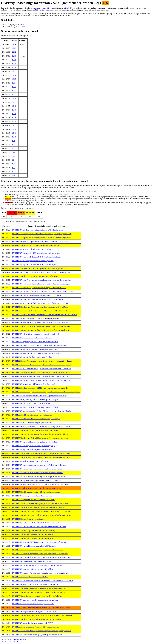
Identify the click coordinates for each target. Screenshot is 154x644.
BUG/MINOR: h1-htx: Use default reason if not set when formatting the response (40, 303)
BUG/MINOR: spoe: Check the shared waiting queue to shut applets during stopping (41, 284)
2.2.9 (14, 141)
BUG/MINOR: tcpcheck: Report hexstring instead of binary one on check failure (40, 573)
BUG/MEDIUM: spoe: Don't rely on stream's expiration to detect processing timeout (41, 457)
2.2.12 (14, 129)
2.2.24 (14, 83)
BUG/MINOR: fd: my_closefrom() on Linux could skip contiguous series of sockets (41, 426)
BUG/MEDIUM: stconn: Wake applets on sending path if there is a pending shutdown (42, 631)
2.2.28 (14, 68)
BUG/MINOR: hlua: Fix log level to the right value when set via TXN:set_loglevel (41, 484)
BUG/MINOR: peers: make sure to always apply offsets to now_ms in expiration (40, 322)
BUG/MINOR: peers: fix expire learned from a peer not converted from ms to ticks (41, 241)
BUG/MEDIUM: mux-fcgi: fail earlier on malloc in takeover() (34, 531)
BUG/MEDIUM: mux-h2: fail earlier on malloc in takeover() (33, 538)
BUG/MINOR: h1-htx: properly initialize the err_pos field (32, 496)
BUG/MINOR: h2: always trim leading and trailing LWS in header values (37, 230)
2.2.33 (14, 48)
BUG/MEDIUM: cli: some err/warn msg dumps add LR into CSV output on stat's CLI (42, 504)
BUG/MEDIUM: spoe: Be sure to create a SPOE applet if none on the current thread (41, 373)
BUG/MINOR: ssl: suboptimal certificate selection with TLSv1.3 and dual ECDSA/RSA (43, 581)
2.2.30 (14, 60)
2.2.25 (14, 79)
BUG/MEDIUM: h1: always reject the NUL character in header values (36, 492)
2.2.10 (14, 137)
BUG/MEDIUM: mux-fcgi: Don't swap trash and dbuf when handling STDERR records (42, 615)
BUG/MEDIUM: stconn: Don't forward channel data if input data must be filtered (40, 434)
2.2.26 (14, 75)
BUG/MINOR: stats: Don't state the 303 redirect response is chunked (36, 407)
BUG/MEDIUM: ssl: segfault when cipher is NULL (30, 577)
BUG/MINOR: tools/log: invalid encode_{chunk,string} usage (34, 446)
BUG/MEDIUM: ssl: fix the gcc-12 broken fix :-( (29, 519)
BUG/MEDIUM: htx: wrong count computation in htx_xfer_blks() (35, 276)
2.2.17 (14, 110)
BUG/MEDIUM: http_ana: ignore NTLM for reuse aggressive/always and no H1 (40, 388)
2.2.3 (14, 164)
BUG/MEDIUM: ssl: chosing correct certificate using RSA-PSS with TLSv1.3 (39, 288)
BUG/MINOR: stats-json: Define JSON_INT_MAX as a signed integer (37, 257)
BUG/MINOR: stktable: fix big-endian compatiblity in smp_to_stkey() (36, 295)
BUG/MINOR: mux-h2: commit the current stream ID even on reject (36, 585)
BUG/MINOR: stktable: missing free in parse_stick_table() (32, 569)
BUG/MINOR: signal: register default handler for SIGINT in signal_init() (37, 299)
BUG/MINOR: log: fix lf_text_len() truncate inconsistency (32, 450)
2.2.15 (14, 118)
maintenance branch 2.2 (41, 8)
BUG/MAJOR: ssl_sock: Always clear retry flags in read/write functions (37, 488)
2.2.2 (14, 168)
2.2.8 (14, 145)
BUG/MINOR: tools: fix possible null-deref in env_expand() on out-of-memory (40, 396)
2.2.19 (14, 102)
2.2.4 (14, 160)
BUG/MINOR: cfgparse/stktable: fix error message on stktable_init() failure (38, 565)
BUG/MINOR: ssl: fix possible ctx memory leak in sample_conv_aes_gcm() (38, 477)
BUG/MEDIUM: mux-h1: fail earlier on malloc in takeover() (33, 534)
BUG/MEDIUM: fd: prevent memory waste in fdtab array (32, 415)
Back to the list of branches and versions (15, 639)
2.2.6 (14, 152)
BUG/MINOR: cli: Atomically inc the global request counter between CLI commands (42, 369)
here (23, 25)
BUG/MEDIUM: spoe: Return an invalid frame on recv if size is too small (38, 473)
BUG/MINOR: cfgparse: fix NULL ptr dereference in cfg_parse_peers (36, 253)
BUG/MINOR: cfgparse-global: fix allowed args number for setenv (35, 342)
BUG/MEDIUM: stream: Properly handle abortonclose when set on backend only (40, 554)
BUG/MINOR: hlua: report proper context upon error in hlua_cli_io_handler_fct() (40, 376)
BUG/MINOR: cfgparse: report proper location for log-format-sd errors (37, 480)
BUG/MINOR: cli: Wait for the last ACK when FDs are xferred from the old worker (41, 272)
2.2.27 (14, 71)
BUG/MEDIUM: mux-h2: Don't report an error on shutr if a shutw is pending (39, 592)
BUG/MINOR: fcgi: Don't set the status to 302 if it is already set (34, 265)
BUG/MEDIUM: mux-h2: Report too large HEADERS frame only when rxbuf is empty (42, 515)
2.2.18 (14, 106)
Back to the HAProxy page (10, 641)
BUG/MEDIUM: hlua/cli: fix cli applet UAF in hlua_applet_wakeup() (36, 245)
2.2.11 (14, 133)
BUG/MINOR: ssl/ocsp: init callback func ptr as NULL (31, 403)
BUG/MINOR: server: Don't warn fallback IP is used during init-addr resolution (40, 346)
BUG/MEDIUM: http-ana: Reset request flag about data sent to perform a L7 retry (40, 307)
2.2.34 (67, 8)
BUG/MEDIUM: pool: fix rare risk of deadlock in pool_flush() (34, 500)
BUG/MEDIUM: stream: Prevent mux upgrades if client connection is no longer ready (42, 365)
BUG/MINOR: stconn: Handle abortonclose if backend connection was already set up (42, 558)
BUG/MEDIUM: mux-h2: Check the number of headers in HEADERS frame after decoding (44, 311)
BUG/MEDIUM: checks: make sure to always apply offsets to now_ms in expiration (41, 326)
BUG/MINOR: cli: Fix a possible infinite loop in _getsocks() (33, 261)
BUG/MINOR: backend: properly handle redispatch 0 (31, 461)
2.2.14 (14, 121)
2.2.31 (14, 56)
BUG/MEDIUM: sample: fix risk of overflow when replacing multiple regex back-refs (42, 234)
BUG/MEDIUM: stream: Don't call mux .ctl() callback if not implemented (38, 550)
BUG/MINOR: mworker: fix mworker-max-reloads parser (32, 338)
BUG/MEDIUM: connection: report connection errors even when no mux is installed (41, 453)
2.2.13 (14, 125)
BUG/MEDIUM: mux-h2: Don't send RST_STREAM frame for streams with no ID (41, 330)
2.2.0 (14, 175)
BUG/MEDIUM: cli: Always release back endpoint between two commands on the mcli (42, 361)
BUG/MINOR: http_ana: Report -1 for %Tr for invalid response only (36, 319)
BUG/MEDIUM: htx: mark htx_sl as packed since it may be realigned (36, 419)
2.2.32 (14, 52)
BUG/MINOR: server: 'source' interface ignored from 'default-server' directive (39, 465)
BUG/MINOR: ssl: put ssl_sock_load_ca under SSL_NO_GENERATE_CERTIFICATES (43, 292)
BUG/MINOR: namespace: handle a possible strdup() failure (33, 249)
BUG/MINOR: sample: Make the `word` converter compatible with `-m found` (39, 527)
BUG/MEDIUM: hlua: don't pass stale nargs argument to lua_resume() (36, 619)
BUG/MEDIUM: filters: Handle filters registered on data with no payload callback (40, 268)
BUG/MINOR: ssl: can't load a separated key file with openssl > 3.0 (36, 334)
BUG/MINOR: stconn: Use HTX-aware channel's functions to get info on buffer (40, 542)
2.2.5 (14, 156)
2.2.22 (14, 91)
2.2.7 (14, 148)
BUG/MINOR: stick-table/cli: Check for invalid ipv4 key (32, 561)
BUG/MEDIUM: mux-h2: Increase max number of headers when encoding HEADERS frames (45, 315)
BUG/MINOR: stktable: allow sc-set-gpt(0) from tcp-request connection (37, 635)
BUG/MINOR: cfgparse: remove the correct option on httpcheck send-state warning (41, 380)
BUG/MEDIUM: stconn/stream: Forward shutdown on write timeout (36, 627)
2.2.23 (14, 87)
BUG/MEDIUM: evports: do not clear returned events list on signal (35, 430)
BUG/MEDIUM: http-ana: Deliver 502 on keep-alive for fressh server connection (40, 438)
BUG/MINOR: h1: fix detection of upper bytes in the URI (32, 423)
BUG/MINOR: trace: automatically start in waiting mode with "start (36, 353)
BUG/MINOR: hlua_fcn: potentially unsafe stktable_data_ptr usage (35, 600)
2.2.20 (14, 98)
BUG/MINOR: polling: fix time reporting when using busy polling (35, 349)
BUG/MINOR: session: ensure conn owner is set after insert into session (37, 469)
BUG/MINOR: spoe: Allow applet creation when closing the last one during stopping (41, 280)
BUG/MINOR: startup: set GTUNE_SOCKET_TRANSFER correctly (36, 523)
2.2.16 (14, 114)
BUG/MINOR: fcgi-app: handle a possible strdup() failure (32, 357)
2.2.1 (14, 172)
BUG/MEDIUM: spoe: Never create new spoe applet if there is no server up (38, 507)
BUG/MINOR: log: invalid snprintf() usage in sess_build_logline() (35, 442)
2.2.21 (14, 94)
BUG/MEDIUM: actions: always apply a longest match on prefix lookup (37, 596)
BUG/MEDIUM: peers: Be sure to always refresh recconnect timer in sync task (39, 588)
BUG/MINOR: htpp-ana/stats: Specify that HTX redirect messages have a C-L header (42, 411)
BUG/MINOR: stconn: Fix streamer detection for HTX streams (34, 546)
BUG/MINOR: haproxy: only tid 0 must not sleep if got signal (34, 384)
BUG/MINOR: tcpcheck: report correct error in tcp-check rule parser (36, 400)
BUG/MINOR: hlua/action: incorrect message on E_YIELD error (35, 623)
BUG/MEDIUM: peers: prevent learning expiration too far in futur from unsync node (41, 238)
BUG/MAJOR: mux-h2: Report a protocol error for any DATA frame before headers (41, 608)
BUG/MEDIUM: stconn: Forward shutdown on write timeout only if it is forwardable (42, 511)
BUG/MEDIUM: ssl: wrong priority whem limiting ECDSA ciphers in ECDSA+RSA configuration (46, 392)
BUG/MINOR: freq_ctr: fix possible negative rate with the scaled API (36, 612)
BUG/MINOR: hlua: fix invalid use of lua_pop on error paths (33, 604)
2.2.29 (14, 64)
